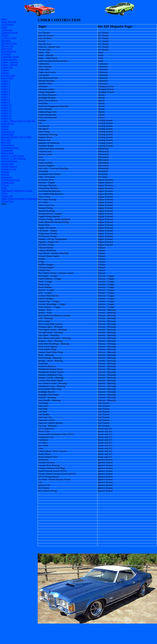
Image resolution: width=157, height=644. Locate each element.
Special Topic (8, 164)
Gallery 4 (6, 89)
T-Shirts (5, 185)
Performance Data (10, 148)
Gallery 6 (6, 94)
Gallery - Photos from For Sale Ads (18, 121)
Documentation (9, 51)
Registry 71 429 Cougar (13, 156)
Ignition (5, 126)
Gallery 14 (6, 113)
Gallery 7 (6, 97)
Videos (4, 193)
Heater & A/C (8, 124)
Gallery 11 (6, 108)
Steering (5, 175)
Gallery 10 (6, 105)
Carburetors (7, 30)
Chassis (5, 35)
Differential (7, 49)
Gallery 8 (6, 99)
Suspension (7, 177)
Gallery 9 (6, 102)
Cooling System (9, 38)
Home (4, 19)
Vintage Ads (7, 196)
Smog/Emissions (9, 161)
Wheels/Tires (8, 201)
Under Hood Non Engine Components (19, 199)
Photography (7, 150)
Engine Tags (7, 67)
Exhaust (5, 70)
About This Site (9, 22)
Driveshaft (6, 54)
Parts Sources (8, 145)
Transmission (8, 183)
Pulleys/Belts (7, 153)
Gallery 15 (6, 116)
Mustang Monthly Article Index (16, 137)
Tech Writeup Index (11, 180)
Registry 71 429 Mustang (13, 158)
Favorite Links (8, 75)
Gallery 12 (6, 110)
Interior (5, 129)
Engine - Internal (9, 65)
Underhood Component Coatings (17, 191)
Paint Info (6, 142)
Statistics (6, 172)
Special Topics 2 (9, 166)
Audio (4, 27)
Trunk (4, 188)
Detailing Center (9, 43)
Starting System (9, 169)
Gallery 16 (6, 118)
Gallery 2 (6, 83)
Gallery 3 (6, 86)
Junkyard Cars (8, 132)
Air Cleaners (7, 24)
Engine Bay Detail (10, 57)
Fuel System (7, 78)
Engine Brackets (9, 59)
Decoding (6, 41)
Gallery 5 (6, 91)
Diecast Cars (7, 46)
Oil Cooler (6, 140)
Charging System (9, 33)
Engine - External (10, 62)
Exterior (5, 73)
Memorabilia (7, 134)
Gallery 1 (6, 81)
